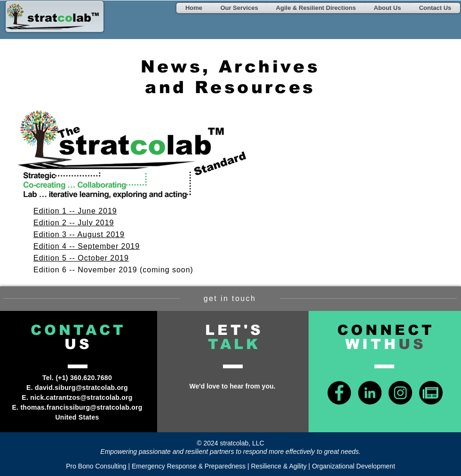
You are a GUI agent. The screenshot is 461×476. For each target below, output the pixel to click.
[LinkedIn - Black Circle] (370, 393)
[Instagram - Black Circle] (400, 393)
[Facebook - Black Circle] (339, 393)
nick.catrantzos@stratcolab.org (81, 397)
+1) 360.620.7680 (85, 378)
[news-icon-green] (431, 393)
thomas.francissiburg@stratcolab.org (81, 407)
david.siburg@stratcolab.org (81, 388)
